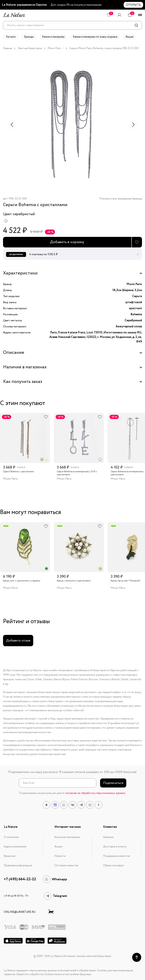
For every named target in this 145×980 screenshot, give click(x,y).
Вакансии (10, 856)
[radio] (6, 221)
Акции (58, 847)
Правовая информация (18, 866)
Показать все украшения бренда (121, 199)
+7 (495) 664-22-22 (20, 879)
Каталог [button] (11, 37)
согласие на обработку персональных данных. (95, 793)
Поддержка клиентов (116, 856)
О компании (11, 837)
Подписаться (113, 783)
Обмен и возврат (114, 866)
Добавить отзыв (18, 641)
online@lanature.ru (20, 912)
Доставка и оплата (115, 847)
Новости (60, 856)
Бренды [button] (29, 37)
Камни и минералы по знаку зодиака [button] (95, 37)
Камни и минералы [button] (53, 37)
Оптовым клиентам (66, 866)
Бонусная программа (67, 837)
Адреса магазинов (15, 847)
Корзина (108, 837)
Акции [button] (130, 37)
